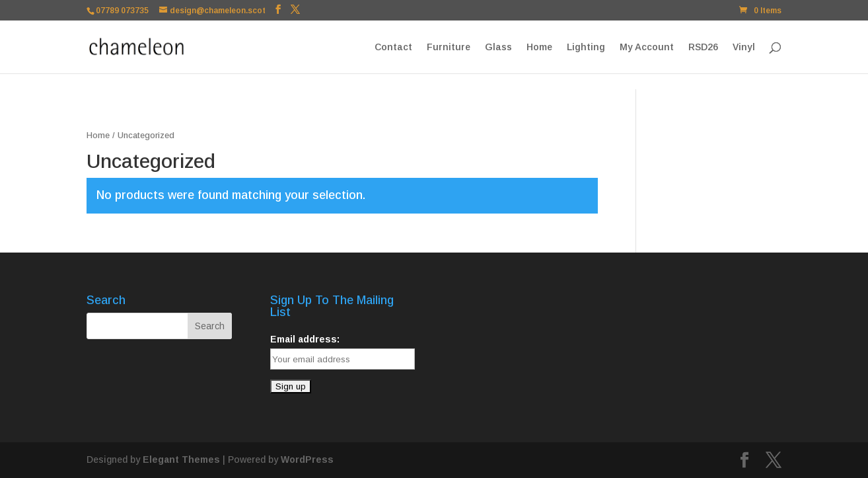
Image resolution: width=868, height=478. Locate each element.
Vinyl (744, 47)
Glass (498, 47)
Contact (393, 47)
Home (539, 47)
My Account (647, 47)
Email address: (305, 339)
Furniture (449, 47)
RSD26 (703, 47)
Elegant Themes (181, 459)
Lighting (586, 47)
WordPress (307, 459)
